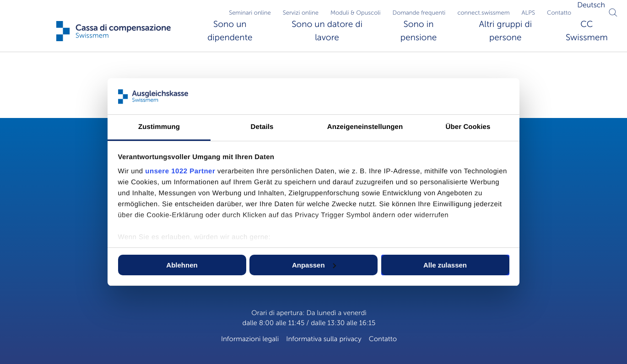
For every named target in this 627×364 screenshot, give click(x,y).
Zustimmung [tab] (159, 127)
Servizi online (301, 13)
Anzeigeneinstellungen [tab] (365, 127)
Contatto (559, 13)
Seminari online (250, 13)
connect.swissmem (483, 13)
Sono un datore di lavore (327, 31)
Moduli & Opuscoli (356, 13)
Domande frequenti (419, 13)
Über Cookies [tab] (468, 127)
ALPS (529, 13)
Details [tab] (262, 127)
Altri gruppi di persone (505, 31)
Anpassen (314, 265)
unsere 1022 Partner (180, 171)
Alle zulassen (445, 265)
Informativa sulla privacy (324, 339)
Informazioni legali (250, 339)
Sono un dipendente (230, 31)
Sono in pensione (419, 31)
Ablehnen (182, 265)
